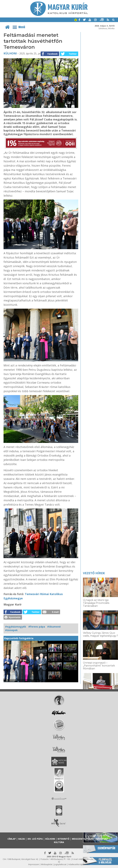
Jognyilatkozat (60, 864)
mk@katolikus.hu (86, 859)
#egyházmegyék (16, 627)
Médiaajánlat (47, 864)
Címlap (12, 839)
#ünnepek (11, 630)
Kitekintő (63, 839)
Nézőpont (102, 839)
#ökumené (54, 627)
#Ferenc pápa (37, 627)
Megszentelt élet (83, 839)
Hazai (22, 839)
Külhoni (10, 53)
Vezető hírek (94, 573)
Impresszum (34, 864)
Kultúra (59, 842)
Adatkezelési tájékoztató (79, 864)
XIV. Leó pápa (35, 839)
